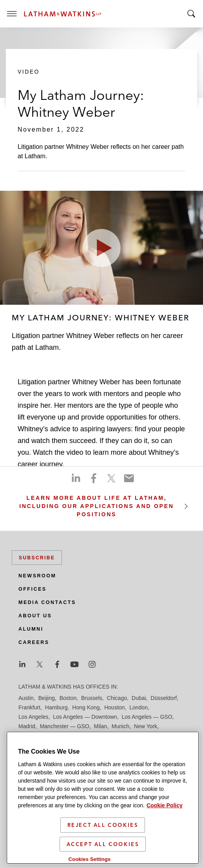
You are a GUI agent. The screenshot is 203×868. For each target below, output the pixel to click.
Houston (114, 707)
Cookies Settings (90, 860)
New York (146, 726)
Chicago (117, 698)
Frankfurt (29, 707)
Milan (101, 726)
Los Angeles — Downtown (85, 717)
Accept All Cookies (103, 844)
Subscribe (37, 558)
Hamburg (56, 707)
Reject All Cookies (103, 825)
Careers (34, 642)
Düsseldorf (164, 698)
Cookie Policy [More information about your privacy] (165, 806)
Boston (68, 698)
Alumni (31, 629)
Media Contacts (47, 602)
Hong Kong (86, 707)
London (139, 707)
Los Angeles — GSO (147, 717)
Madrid (27, 726)
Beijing (47, 698)
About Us (35, 616)
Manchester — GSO (65, 726)
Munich (121, 726)
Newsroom (37, 576)
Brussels (92, 698)
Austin (26, 698)
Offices (33, 589)
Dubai (139, 698)
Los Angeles (33, 717)
